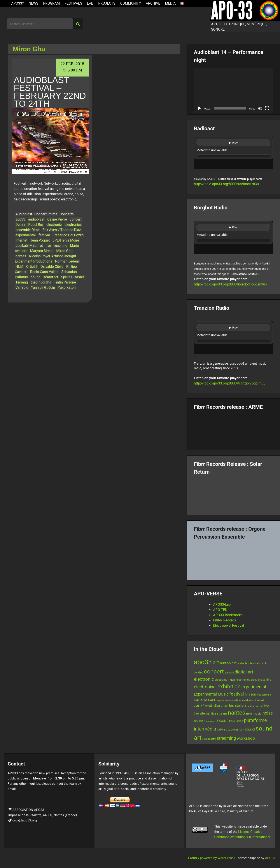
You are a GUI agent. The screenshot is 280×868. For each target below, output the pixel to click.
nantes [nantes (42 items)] (237, 713)
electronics (73, 225)
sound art (51, 277)
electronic (54, 225)
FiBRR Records (225, 620)
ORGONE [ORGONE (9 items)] (222, 721)
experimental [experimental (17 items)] (254, 687)
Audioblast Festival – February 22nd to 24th (50, 92)
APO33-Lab (222, 604)
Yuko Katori (67, 288)
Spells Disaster (73, 277)
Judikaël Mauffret (29, 246)
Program (51, 3)
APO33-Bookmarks (228, 615)
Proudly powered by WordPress (211, 858)
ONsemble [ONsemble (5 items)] (209, 721)
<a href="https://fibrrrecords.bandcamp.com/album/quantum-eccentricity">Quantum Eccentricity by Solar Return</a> (233, 493)
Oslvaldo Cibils (52, 267)
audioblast (36, 219)
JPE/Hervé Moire (66, 240)
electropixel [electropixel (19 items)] (205, 687)
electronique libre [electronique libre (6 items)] (261, 680)
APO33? (17, 3)
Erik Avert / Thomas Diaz (62, 230)
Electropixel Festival (228, 625)
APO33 (270, 858)
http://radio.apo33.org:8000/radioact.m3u (226, 184)
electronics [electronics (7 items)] (243, 680)
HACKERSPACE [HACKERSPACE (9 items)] (205, 700)
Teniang (22, 282)
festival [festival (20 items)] (236, 694)
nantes (21, 256)
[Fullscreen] (267, 108)
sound (36, 277)
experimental (26, 235)
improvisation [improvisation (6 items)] (233, 700)
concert (76, 219)
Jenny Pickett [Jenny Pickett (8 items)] (203, 706)
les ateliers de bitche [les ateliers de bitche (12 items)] (246, 705)
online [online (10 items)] (198, 721)
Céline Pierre (57, 219)
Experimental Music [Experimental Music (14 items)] (211, 694)
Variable (22, 288)
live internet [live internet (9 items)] (202, 713)
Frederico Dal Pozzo (68, 235)
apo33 (20, 219)
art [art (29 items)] (216, 663)
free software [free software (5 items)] (264, 695)
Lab (90, 3)
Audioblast (24, 214)
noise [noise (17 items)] (268, 713)
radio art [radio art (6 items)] (222, 730)
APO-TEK (220, 610)
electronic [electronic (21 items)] (204, 679)
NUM (19, 267)
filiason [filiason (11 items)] (250, 694)
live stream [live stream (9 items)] (219, 713)
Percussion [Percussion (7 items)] (236, 721)
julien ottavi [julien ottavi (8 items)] (220, 706)
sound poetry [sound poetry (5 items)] (209, 739)
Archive (153, 3)
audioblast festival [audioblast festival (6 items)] (248, 663)
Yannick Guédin (43, 288)
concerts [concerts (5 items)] (229, 673)
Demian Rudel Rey (30, 225)
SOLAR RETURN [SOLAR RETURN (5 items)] (236, 730)
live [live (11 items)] (266, 705)
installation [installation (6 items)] (248, 700)
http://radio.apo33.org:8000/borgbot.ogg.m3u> (230, 284)
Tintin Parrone (65, 282)
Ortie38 (32, 267)
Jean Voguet (40, 240)
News (33, 3)
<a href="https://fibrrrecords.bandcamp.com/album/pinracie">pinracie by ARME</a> (233, 428)
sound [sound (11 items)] (250, 729)
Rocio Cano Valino (44, 272)
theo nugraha (41, 282)
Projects (107, 3)
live (48, 246)
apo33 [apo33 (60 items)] (203, 662)
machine (60, 246)
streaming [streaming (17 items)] (226, 738)
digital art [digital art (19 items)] (244, 672)
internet (21, 240)
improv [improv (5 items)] (220, 700)
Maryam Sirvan (42, 251)
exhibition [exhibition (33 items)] (229, 686)
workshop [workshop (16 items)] (246, 738)
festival (44, 235)
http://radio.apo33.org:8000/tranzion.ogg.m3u (230, 383)
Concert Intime (46, 214)
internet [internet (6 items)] (260, 700)
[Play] (199, 108)
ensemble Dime (28, 230)
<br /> (233, 153)
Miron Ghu (64, 251)
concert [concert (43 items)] (214, 671)
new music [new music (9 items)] (254, 713)
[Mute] (260, 108)
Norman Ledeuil (67, 261)
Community (131, 3)
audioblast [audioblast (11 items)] (228, 663)
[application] (233, 91)
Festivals (73, 3)
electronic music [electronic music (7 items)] (225, 680)
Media (171, 3)
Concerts (67, 214)
